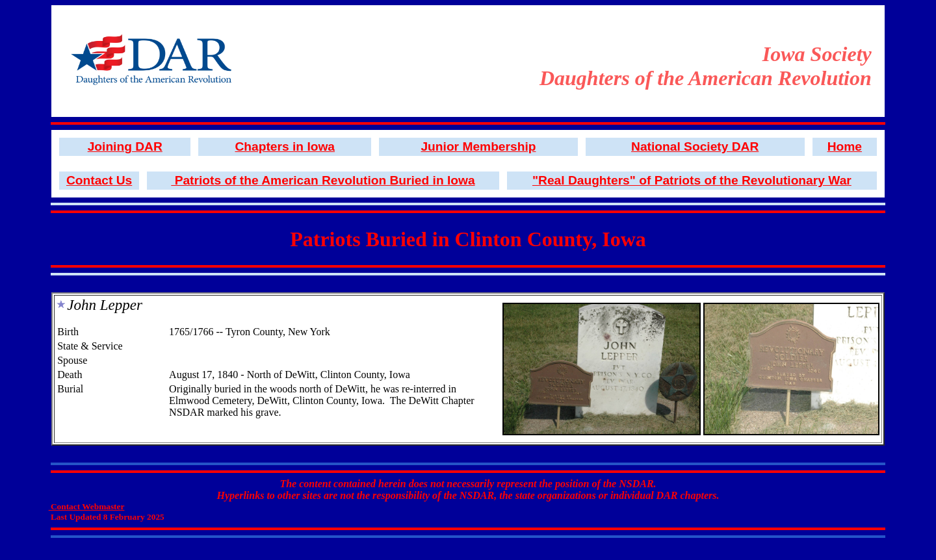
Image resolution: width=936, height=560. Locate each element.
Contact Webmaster (87, 506)
